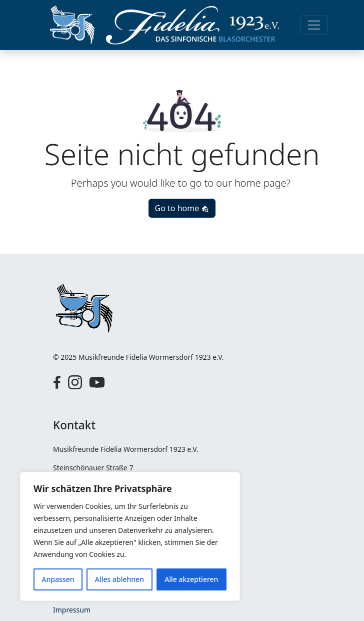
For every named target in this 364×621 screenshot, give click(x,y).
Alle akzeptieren (191, 579)
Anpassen (58, 579)
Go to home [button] (182, 208)
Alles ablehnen (119, 579)
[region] (130, 536)
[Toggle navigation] (314, 25)
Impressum (72, 610)
